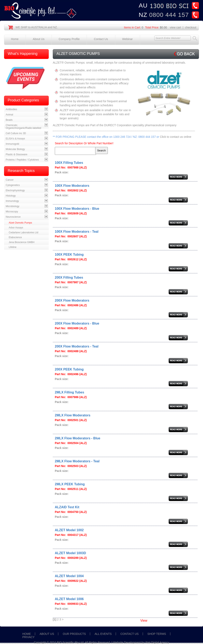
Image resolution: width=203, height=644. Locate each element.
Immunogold (12, 144)
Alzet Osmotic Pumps (20, 223)
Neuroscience (13, 217)
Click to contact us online (175, 137)
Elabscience (15, 237)
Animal (9, 115)
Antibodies (11, 109)
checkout (191, 27)
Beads (9, 120)
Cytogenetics (13, 185)
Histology (11, 196)
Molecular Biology (15, 149)
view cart (175, 27)
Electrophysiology (15, 190)
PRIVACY (28, 637)
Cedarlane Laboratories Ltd (23, 232)
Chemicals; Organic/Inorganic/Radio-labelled (23, 127)
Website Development (127, 642)
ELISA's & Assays (15, 139)
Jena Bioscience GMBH (22, 242)
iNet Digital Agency (157, 642)
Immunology (12, 201)
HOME (27, 634)
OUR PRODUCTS (74, 634)
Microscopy (12, 212)
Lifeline (13, 247)
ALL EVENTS (103, 634)
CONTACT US (130, 634)
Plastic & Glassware (17, 154)
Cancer (10, 180)
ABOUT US (47, 634)
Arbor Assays (16, 228)
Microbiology (12, 206)
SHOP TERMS (157, 634)
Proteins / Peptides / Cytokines (22, 160)
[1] (55, 619)
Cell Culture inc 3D (16, 133)
